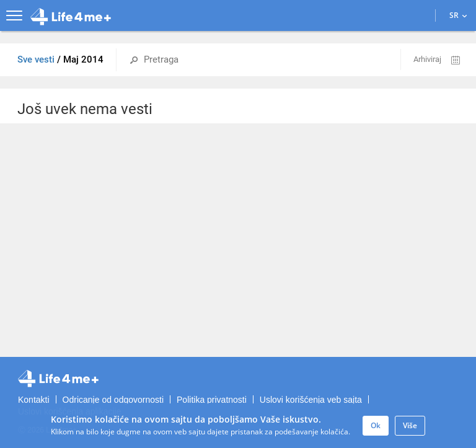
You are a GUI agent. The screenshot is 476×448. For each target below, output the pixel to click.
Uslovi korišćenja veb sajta (311, 400)
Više (410, 425)
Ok (376, 425)
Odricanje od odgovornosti (113, 400)
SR (458, 15)
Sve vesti (37, 59)
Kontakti (34, 400)
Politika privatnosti (212, 400)
